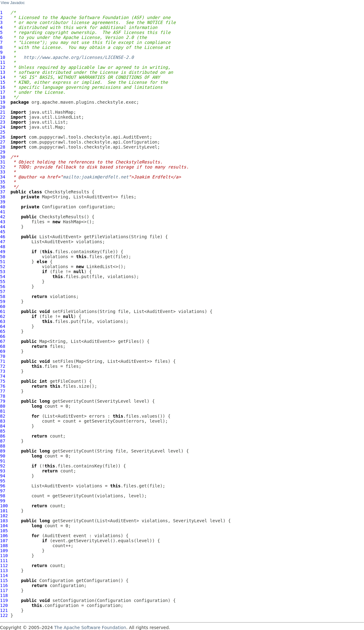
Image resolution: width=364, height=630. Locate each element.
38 (3, 197)
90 (3, 456)
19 (3, 102)
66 (3, 336)
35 (3, 182)
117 (4, 590)
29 (3, 152)
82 (3, 416)
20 (3, 107)
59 (3, 301)
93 (3, 471)
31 (3, 162)
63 (3, 321)
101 (4, 511)
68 (3, 346)
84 (3, 426)
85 (3, 431)
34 (3, 177)
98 (3, 496)
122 (4, 615)
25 (3, 132)
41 (3, 212)
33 (3, 172)
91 (3, 461)
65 (3, 331)
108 (4, 546)
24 (3, 127)
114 (4, 576)
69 (3, 351)
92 (3, 466)
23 (3, 122)
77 (3, 391)
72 (3, 366)
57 (3, 291)
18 (3, 97)
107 (4, 541)
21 (3, 112)
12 (3, 67)
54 (3, 277)
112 (4, 566)
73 (3, 371)
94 (3, 476)
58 (3, 296)
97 (3, 491)
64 (3, 326)
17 (3, 92)
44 (3, 227)
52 (3, 267)
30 (3, 157)
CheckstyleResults (67, 192)
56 (3, 287)
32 (3, 167)
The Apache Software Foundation (90, 628)
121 (4, 610)
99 (3, 501)
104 (4, 526)
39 (3, 202)
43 (3, 222)
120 (4, 605)
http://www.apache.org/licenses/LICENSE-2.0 (79, 57)
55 (3, 282)
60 (3, 306)
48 (3, 247)
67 (3, 341)
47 (3, 242)
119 (4, 600)
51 (3, 262)
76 (3, 386)
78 (3, 396)
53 (3, 272)
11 (3, 62)
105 (4, 531)
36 (3, 187)
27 (3, 142)
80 (3, 406)
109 (4, 551)
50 (3, 257)
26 (3, 137)
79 (3, 401)
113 (4, 571)
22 (3, 117)
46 (3, 237)
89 (3, 451)
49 (3, 252)
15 (3, 82)
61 (3, 311)
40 (3, 207)
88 (3, 446)
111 (4, 561)
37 (3, 192)
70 (3, 356)
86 (3, 436)
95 (3, 481)
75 (3, 381)
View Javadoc (13, 3)
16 (3, 87)
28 (3, 147)
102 (4, 516)
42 (3, 217)
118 (4, 595)
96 (3, 486)
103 (4, 521)
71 (3, 361)
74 (3, 376)
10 (3, 57)
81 (3, 411)
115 (4, 580)
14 (3, 77)
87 (3, 441)
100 (4, 506)
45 (3, 232)
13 (3, 72)
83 (3, 421)
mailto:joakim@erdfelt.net (96, 177)
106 (4, 536)
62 (3, 316)
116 (4, 585)
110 (4, 556)
